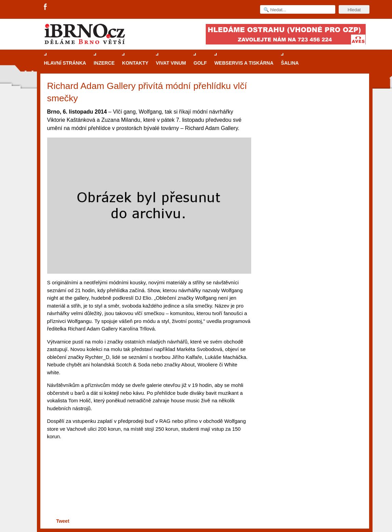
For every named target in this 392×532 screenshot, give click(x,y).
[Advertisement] (148, 490)
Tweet (63, 521)
